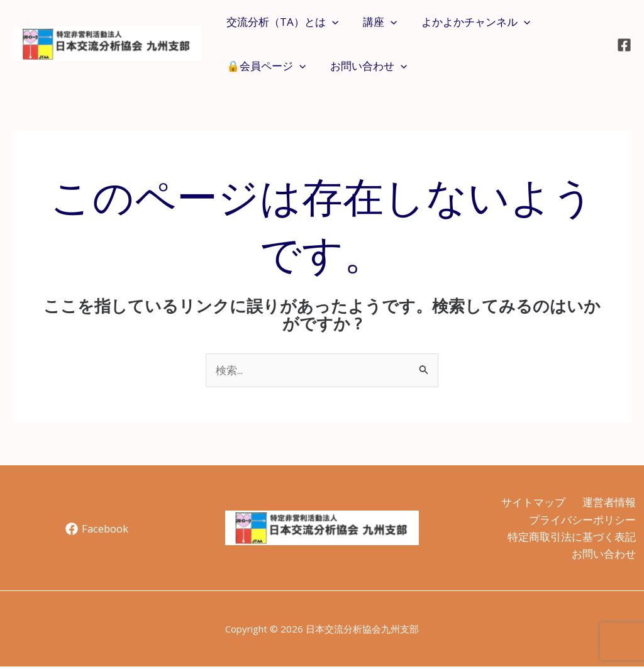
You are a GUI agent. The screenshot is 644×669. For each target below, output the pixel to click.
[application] (330, 22)
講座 (375, 22)
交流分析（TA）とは (280, 22)
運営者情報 (608, 503)
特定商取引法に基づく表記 (570, 538)
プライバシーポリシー (581, 520)
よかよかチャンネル (468, 22)
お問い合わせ (364, 66)
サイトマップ (530, 503)
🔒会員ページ (264, 66)
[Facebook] (624, 45)
